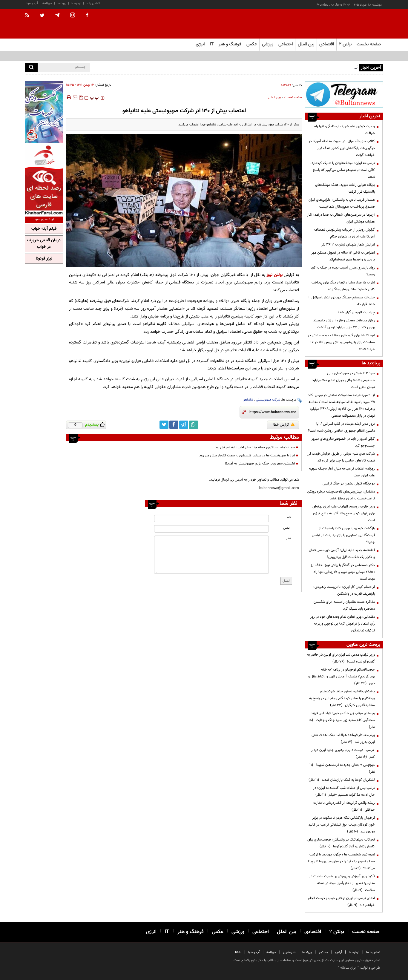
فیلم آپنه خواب (44, 229)
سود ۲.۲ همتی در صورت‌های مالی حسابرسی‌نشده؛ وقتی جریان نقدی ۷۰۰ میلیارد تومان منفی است (343, 380)
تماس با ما (93, 3)
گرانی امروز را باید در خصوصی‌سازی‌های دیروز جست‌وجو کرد (343, 442)
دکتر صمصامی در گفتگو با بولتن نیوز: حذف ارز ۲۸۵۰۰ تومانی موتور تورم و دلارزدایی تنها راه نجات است (343, 572)
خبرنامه (47, 3)
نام (289, 517)
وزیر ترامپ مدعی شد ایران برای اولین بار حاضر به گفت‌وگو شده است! (341, 658)
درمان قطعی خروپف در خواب (44, 244)
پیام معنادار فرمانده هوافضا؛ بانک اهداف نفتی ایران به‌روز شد (343, 739)
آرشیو (339, 952)
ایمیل (287, 528)
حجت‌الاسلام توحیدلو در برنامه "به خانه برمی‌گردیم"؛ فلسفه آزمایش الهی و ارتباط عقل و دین (342, 677)
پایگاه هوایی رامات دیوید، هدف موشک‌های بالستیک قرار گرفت (345, 188)
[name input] (211, 518)
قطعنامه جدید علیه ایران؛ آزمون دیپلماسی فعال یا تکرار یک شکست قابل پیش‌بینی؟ (342, 554)
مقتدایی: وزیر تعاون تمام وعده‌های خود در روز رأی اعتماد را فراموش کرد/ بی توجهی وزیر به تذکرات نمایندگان (343, 624)
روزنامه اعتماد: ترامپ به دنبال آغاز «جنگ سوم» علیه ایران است (342, 472)
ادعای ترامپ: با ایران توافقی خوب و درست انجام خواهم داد (341, 902)
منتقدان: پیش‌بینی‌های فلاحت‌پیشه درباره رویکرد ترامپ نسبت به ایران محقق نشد (341, 495)
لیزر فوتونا (44, 259)
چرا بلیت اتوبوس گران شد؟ (356, 312)
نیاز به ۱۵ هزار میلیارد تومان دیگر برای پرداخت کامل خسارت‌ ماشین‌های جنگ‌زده (343, 286)
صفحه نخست (369, 44)
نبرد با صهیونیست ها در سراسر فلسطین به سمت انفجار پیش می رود (247, 456)
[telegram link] (184, 425)
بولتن (278, 275)
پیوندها (62, 3)
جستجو (323, 952)
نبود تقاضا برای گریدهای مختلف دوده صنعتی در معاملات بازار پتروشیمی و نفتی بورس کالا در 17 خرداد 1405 (341, 342)
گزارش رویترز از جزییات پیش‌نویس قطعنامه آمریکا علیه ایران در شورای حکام (344, 233)
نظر (288, 538)
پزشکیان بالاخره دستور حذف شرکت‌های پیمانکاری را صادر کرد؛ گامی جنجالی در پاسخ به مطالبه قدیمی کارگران (342, 698)
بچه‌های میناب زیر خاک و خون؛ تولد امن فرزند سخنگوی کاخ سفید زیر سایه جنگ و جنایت (342, 720)
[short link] (273, 412)
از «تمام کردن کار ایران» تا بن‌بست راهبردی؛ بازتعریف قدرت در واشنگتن (344, 590)
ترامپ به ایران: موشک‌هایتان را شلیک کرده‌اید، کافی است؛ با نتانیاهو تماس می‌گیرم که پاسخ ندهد (343, 170)
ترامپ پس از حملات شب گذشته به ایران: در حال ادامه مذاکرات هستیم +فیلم (344, 791)
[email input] (211, 529)
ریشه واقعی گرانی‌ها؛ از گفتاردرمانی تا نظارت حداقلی (344, 806)
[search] (31, 68)
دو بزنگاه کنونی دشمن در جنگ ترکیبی (349, 484)
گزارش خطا (284, 425)
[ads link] (344, 95)
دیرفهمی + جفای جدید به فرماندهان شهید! (342, 768)
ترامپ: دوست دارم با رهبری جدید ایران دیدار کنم (343, 753)
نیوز (269, 275)
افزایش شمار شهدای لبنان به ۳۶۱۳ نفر (348, 245)
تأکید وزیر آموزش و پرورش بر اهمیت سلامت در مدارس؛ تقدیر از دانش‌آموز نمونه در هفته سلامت (342, 883)
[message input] (211, 555)
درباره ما (76, 3)
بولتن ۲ (345, 44)
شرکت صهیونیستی (268, 400)
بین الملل (274, 98)
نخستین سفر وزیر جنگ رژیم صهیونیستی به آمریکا (260, 464)
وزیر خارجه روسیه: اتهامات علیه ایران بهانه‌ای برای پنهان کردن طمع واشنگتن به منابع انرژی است (344, 513)
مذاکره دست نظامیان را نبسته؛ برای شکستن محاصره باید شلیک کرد (344, 605)
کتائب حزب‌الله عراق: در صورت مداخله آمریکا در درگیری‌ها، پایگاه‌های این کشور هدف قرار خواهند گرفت (342, 148)
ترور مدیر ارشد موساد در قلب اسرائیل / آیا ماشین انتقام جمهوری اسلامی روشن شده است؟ (341, 427)
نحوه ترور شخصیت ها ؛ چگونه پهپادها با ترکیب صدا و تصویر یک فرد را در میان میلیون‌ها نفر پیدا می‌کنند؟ (341, 861)
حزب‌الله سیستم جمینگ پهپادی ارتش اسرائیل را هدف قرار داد (342, 301)
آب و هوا (32, 3)
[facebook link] (174, 425)
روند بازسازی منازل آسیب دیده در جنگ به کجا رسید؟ (343, 271)
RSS (238, 952)
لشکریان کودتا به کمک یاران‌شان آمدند (342, 780)
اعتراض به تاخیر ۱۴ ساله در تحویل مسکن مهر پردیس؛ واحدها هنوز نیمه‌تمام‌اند (343, 256)
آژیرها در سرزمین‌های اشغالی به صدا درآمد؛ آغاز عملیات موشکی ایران (341, 218)
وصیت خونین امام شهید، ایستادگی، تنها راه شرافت (345, 130)
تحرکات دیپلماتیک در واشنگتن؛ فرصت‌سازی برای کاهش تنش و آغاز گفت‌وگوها (341, 843)
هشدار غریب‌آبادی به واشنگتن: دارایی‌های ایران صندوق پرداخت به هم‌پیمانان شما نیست (342, 203)
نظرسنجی (289, 952)
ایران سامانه (348, 968)
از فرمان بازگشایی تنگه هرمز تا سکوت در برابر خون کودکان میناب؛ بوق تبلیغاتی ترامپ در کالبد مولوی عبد (342, 825)
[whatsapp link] (194, 425)
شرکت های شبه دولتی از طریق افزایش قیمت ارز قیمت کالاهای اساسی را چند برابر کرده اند (341, 457)
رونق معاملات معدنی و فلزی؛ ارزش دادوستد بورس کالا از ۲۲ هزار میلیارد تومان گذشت (344, 324)
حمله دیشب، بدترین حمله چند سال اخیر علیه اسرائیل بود (255, 447)
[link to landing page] (353, 24)
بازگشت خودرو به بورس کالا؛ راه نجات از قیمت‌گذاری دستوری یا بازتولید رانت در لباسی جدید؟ (343, 535)
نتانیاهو (248, 400)
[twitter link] (164, 425)
